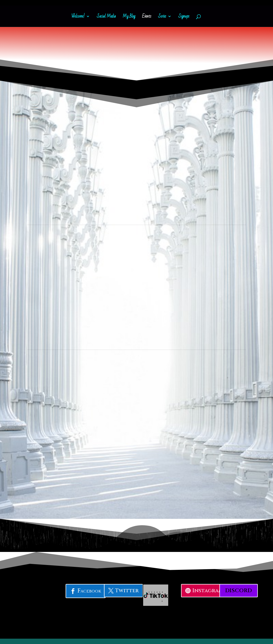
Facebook (89, 591)
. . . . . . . (156, 595)
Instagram (208, 590)
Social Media (106, 17)
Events (147, 17)
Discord (239, 590)
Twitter (127, 590)
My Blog (129, 17)
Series (162, 17)
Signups (184, 17)
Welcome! (78, 17)
